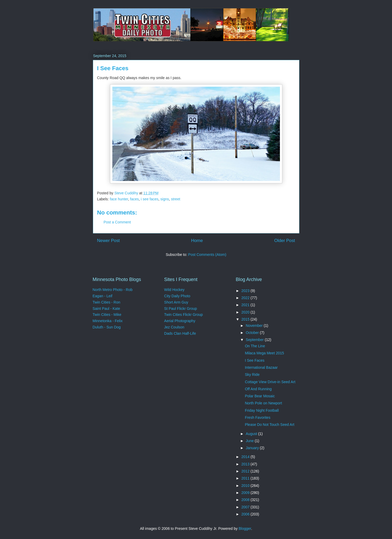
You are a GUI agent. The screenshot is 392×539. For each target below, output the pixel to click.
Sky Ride (252, 375)
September (255, 340)
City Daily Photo (177, 296)
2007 (246, 507)
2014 (246, 457)
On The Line (255, 346)
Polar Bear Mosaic (260, 396)
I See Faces (255, 360)
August (252, 434)
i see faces (150, 199)
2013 (246, 464)
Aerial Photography (180, 321)
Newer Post (109, 241)
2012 (246, 471)
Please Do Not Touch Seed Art (270, 425)
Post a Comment (117, 222)
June (250, 441)
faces (134, 199)
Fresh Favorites (258, 417)
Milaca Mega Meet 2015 (264, 353)
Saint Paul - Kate (106, 309)
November (255, 326)
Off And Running (258, 389)
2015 (246, 319)
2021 (246, 305)
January (253, 448)
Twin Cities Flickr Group (184, 315)
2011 (246, 478)
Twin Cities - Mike (107, 315)
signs (165, 199)
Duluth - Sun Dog (107, 327)
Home (197, 241)
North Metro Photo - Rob (113, 290)
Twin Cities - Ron (107, 302)
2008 (246, 500)
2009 (246, 493)
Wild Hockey (174, 290)
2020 (246, 312)
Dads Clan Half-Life (180, 333)
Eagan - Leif (103, 296)
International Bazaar (261, 367)
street (176, 199)
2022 (246, 298)
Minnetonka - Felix (108, 321)
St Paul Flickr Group (181, 309)
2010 (246, 486)
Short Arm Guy (176, 302)
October (253, 333)
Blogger (245, 529)
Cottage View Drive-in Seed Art (270, 382)
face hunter (119, 199)
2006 (246, 514)
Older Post (285, 241)
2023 (246, 291)
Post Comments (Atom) (207, 255)
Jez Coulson (174, 327)
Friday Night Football (262, 410)
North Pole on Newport (263, 403)
